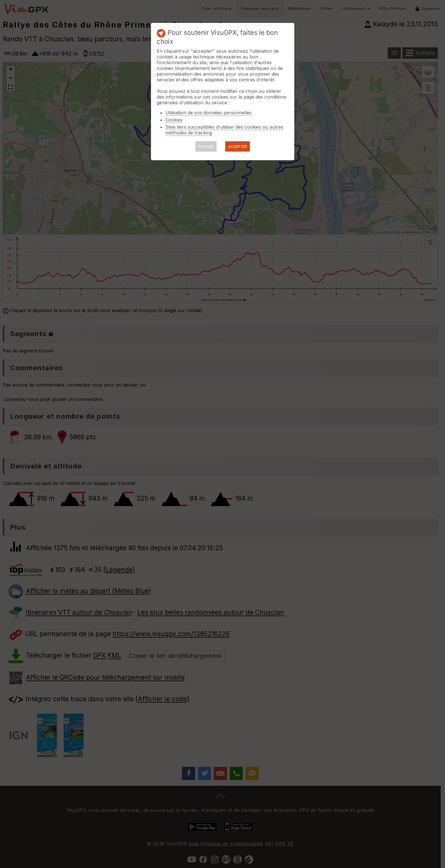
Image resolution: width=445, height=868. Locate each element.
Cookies (174, 120)
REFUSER (206, 147)
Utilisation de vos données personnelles (208, 113)
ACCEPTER (238, 147)
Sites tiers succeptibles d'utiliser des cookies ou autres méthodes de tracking (224, 130)
